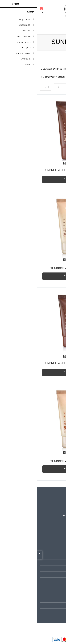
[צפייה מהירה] (55, 149)
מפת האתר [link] (54, 556)
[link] (58, 622)
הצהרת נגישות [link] (53, 580)
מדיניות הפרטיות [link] (51, 568)
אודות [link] (57, 509)
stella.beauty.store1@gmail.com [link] (43, 515)
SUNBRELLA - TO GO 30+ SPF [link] (33, 268)
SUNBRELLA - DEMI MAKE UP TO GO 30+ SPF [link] (34, 172)
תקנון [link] (57, 562)
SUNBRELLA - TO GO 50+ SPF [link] (33, 461)
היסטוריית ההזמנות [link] (50, 606)
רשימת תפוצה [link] (53, 612)
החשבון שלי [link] (54, 599)
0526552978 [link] (53, 521)
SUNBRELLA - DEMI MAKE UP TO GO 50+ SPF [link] (34, 365)
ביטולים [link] (56, 574)
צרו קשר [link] (55, 550)
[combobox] (40, 87)
